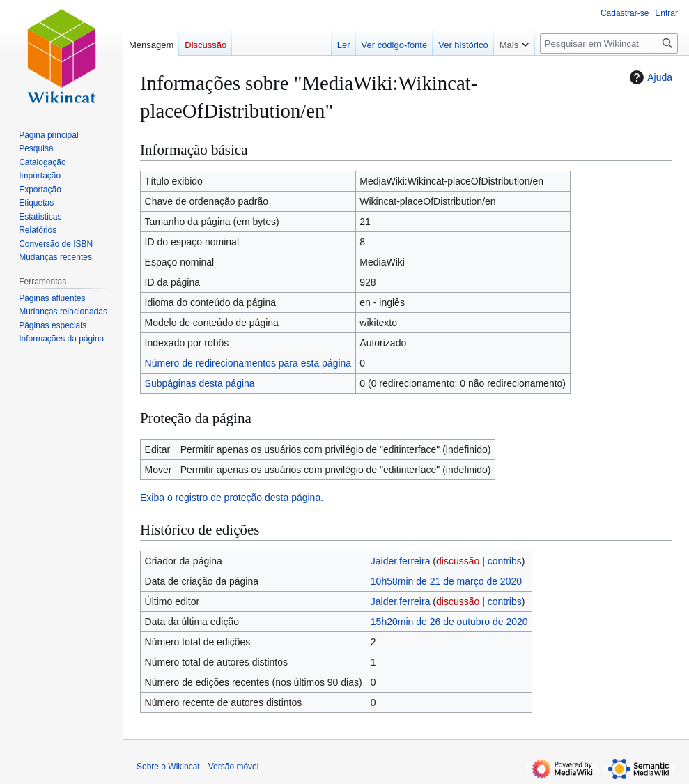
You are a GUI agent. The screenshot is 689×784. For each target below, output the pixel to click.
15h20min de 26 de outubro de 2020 (449, 622)
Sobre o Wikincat (168, 767)
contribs (505, 561)
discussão (458, 561)
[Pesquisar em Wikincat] (609, 44)
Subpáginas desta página (200, 383)
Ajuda (649, 77)
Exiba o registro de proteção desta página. (232, 498)
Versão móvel (234, 767)
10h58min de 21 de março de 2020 (446, 581)
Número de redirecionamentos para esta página (248, 363)
